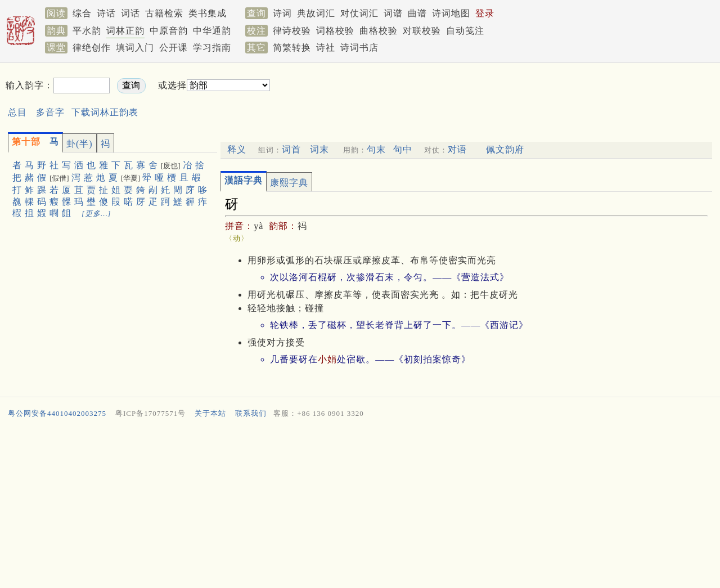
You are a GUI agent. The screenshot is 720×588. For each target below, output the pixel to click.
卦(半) (80, 144)
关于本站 (210, 413)
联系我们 (251, 413)
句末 (376, 149)
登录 (485, 13)
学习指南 (212, 48)
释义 (237, 149)
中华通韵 (212, 31)
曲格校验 (379, 31)
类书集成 (208, 13)
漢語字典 (244, 180)
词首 (291, 149)
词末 (319, 149)
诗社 (326, 48)
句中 (403, 149)
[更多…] (96, 214)
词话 (130, 13)
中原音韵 (169, 31)
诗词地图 (451, 13)
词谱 (393, 13)
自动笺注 (465, 31)
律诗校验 (292, 31)
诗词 (282, 13)
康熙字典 (289, 183)
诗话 (106, 13)
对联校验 (422, 31)
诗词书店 (359, 48)
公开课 (174, 48)
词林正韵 (125, 31)
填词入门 (135, 48)
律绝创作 (92, 48)
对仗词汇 (359, 13)
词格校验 (335, 31)
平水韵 (87, 31)
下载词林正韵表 (105, 112)
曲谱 (417, 13)
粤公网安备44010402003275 (57, 413)
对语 (457, 149)
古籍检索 (164, 13)
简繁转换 (292, 48)
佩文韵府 (505, 149)
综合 (82, 13)
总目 (17, 112)
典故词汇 (316, 13)
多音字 (50, 112)
